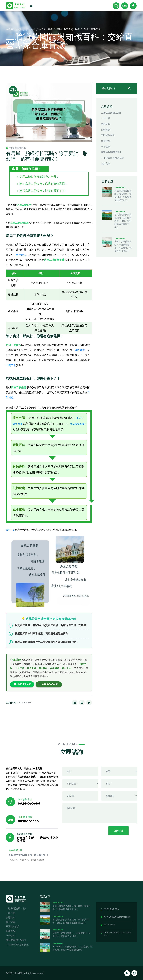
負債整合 (106, 141)
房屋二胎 (10, 530)
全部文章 (106, 163)
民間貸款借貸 (108, 135)
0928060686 (77, 424)
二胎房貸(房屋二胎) (16, 148)
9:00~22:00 (108, 925)
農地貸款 (43, 668)
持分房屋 (31, 668)
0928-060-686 (110, 909)
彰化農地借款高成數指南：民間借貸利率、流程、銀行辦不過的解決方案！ (123, 221)
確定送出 (118, 831)
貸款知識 (30, 30)
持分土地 (66, 668)
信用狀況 (21, 255)
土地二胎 (20, 668)
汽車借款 (106, 147)
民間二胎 (11, 365)
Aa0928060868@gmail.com (115, 917)
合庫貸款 (16, 660)
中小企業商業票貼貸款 (112, 158)
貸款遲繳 (80, 350)
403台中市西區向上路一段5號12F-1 (116, 934)
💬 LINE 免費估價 (22, 684)
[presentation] (84, 832)
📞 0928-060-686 (49, 684)
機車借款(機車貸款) (111, 152)
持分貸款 (55, 668)
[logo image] (17, 6)
